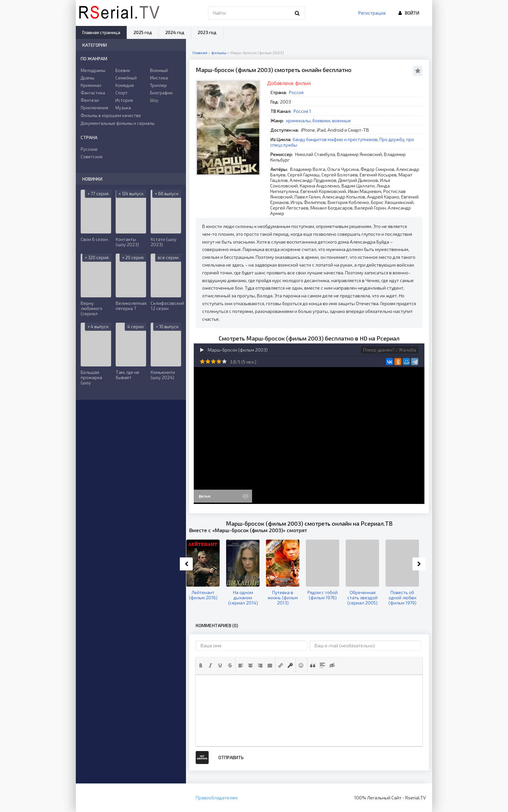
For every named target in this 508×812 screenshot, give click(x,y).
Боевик (123, 70)
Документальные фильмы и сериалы (118, 123)
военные (341, 120)
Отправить (231, 757)
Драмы (87, 78)
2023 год (207, 32)
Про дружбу (392, 139)
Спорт (121, 93)
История (124, 100)
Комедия (125, 85)
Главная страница (101, 32)
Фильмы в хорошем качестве (111, 115)
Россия (296, 92)
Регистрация (372, 13)
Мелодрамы (93, 70)
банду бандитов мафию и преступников (335, 139)
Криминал (91, 85)
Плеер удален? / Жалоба (390, 350)
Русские (89, 149)
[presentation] (201, 665)
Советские (92, 157)
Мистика (159, 78)
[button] (201, 665)
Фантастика (93, 93)
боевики (321, 120)
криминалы (298, 120)
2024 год (175, 32)
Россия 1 (302, 111)
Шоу (154, 100)
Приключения (94, 108)
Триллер (158, 85)
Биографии (161, 93)
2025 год (143, 32)
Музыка (123, 108)
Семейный (126, 78)
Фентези (90, 100)
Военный (159, 70)
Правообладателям (217, 798)
